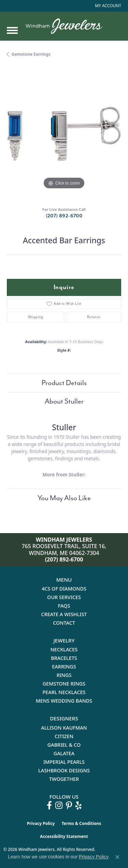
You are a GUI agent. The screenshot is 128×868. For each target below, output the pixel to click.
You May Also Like (64, 498)
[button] (107, 6)
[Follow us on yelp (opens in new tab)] (79, 805)
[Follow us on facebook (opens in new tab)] (49, 805)
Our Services (64, 597)
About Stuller (64, 401)
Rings (64, 675)
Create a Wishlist (64, 614)
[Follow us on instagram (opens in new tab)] (59, 805)
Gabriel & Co (64, 745)
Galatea (64, 753)
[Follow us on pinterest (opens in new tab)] (69, 805)
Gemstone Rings (64, 684)
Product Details (64, 383)
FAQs (64, 606)
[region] (64, 134)
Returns (94, 317)
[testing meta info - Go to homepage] (64, 26)
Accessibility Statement (64, 836)
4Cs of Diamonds (64, 589)
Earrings (64, 667)
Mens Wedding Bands (64, 701)
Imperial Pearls (64, 762)
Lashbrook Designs (64, 770)
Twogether (64, 779)
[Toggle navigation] (12, 30)
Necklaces (64, 649)
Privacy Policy (41, 823)
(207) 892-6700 (64, 216)
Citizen (64, 736)
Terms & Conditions (81, 823)
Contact (64, 623)
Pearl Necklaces (64, 692)
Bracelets (64, 658)
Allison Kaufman (64, 728)
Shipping (36, 317)
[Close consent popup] (117, 857)
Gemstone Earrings (31, 54)
